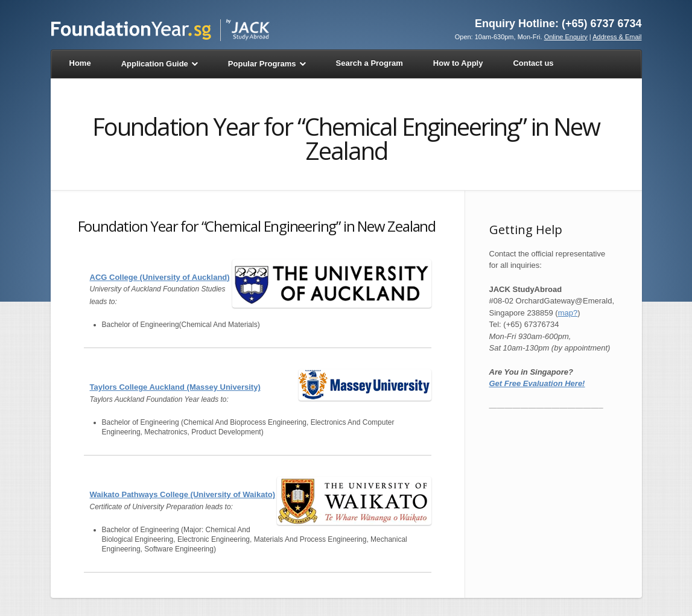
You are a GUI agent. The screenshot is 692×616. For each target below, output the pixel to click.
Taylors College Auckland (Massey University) (175, 387)
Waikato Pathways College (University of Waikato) (183, 494)
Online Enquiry (566, 37)
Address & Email (617, 37)
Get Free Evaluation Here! (537, 383)
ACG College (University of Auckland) (160, 277)
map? (568, 313)
